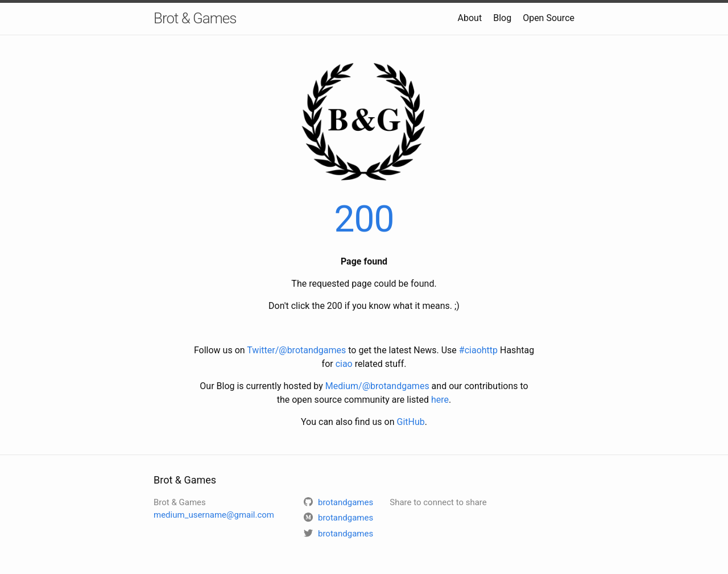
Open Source (549, 18)
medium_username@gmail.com (214, 515)
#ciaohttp (478, 350)
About (470, 18)
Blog (502, 18)
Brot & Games (195, 18)
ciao (344, 364)
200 (364, 219)
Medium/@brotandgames (377, 386)
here (440, 400)
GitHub (411, 422)
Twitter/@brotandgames (296, 350)
